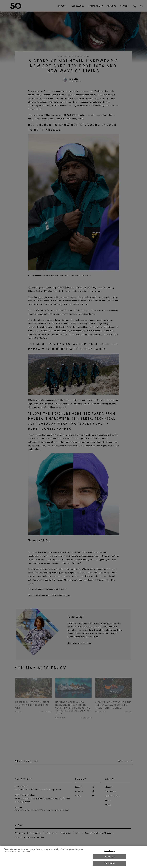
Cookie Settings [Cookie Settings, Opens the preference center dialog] (109, 851)
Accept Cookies (110, 863)
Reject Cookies (110, 857)
